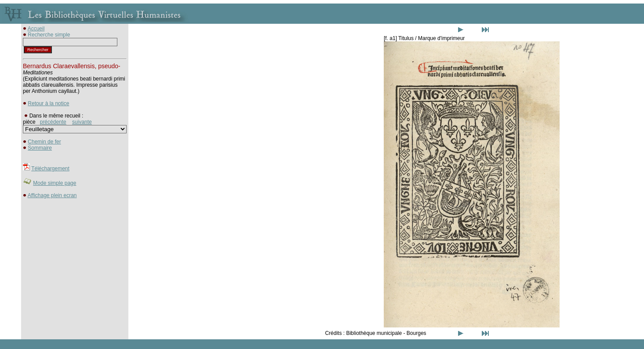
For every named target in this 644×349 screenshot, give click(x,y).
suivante (82, 122)
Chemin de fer (44, 142)
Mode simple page (55, 183)
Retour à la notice (48, 103)
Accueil (36, 29)
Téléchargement (50, 169)
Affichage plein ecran (52, 195)
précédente (53, 122)
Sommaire (40, 148)
